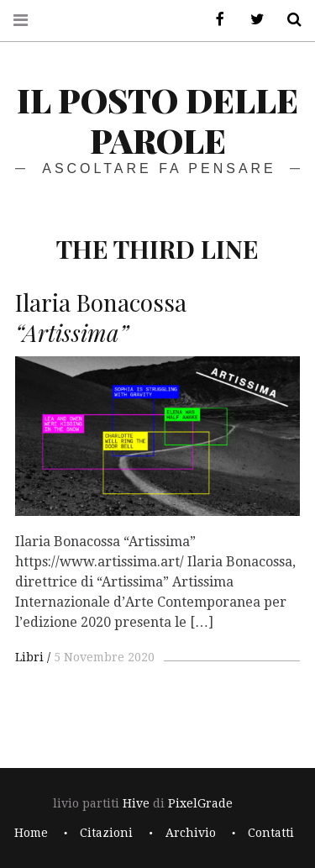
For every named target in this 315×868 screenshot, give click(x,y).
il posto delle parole (157, 120)
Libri (29, 657)
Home (31, 833)
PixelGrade (200, 803)
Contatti (271, 833)
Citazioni (106, 833)
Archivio (191, 833)
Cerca (288, 20)
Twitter (251, 20)
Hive (136, 803)
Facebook (214, 20)
